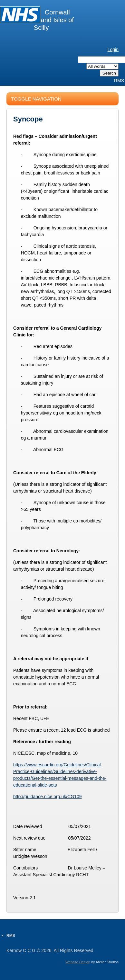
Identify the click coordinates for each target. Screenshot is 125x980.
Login (113, 49)
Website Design (78, 962)
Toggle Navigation (36, 99)
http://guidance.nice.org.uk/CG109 (47, 797)
